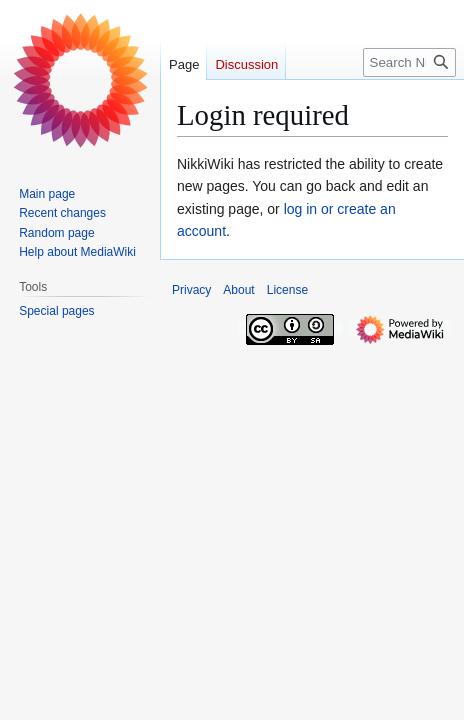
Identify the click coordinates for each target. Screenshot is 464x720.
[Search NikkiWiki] (409, 62)
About (238, 290)
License (287, 290)
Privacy (191, 290)
